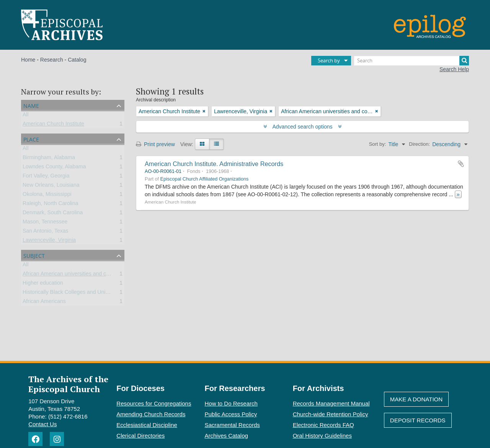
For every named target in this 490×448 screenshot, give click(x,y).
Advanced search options (303, 127)
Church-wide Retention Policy (331, 414)
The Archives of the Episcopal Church (68, 384)
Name (31, 105)
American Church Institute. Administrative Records (214, 164)
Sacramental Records (232, 425)
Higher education (43, 284)
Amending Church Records (151, 414)
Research (52, 60)
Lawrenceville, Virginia (49, 241)
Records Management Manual (331, 403)
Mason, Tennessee (45, 223)
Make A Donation (416, 399)
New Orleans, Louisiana (51, 186)
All (26, 116)
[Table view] (216, 144)
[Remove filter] (204, 111)
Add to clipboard (461, 164)
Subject (34, 255)
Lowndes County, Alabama (54, 168)
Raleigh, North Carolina (51, 205)
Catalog (77, 60)
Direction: (419, 144)
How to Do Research (231, 403)
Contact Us (42, 424)
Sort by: (378, 144)
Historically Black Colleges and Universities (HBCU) (84, 293)
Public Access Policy (231, 414)
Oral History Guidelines (322, 436)
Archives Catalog (226, 436)
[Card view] (202, 144)
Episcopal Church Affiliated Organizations (205, 179)
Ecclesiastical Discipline (147, 425)
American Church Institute (53, 125)
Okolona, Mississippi (47, 195)
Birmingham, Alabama (49, 159)
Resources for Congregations (154, 403)
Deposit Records (418, 420)
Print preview (155, 144)
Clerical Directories (140, 436)
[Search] (412, 61)
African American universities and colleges (73, 275)
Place (31, 139)
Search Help (454, 69)
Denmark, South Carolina (53, 214)
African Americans (44, 303)
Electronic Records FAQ (323, 425)
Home (28, 60)
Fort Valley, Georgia (46, 177)
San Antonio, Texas (46, 232)
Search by (329, 60)
